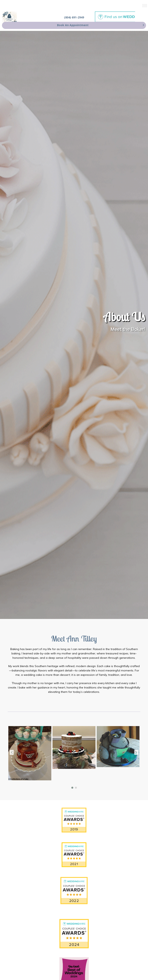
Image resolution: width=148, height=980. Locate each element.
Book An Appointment (73, 25)
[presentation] (12, 752)
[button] (72, 787)
